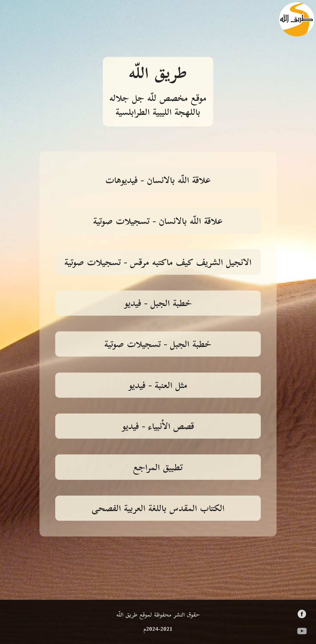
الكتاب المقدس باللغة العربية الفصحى (158, 509)
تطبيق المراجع (158, 468)
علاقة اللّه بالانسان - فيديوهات (158, 181)
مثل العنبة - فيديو (158, 386)
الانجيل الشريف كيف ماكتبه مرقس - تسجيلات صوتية (158, 263)
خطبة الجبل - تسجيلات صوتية (158, 345)
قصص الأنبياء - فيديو (158, 427)
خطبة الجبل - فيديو (158, 304)
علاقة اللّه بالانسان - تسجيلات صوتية (158, 222)
